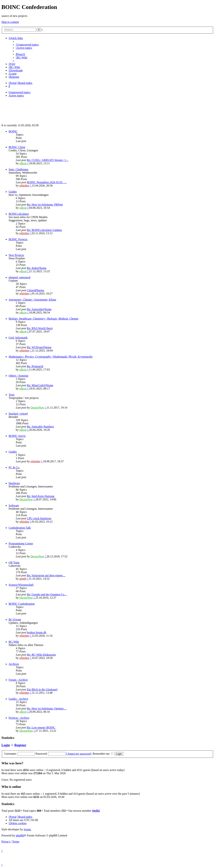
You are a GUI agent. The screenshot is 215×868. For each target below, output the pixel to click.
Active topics (16, 95)
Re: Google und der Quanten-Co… (47, 594)
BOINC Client (17, 147)
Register (20, 745)
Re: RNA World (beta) (40, 328)
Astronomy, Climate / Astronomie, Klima (32, 300)
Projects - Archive (19, 718)
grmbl (23, 579)
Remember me (103, 754)
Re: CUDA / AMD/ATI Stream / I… (48, 160)
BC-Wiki (14, 642)
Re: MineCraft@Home (40, 385)
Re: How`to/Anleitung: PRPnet (45, 205)
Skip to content (10, 22)
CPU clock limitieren (39, 518)
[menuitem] (27, 45)
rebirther (24, 186)
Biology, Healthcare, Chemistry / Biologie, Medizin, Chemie (43, 319)
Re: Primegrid (35, 366)
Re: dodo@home (37, 268)
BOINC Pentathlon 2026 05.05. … (47, 182)
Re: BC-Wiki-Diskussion (41, 655)
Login (6, 745)
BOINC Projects (18, 239)
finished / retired (18, 414)
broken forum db (37, 632)
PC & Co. (14, 467)
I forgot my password (78, 754)
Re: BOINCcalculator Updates (44, 230)
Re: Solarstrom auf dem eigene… (46, 575)
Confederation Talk (20, 528)
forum (27, 829)
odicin (23, 163)
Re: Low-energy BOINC (41, 727)
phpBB (20, 835)
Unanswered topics (20, 92)
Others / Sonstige (18, 376)
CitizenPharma (35, 290)
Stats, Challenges (18, 169)
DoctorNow (37, 408)
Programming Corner (21, 543)
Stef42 (96, 811)
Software (14, 505)
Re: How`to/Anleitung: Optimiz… (47, 708)
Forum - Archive (18, 680)
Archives (14, 664)
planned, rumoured (19, 277)
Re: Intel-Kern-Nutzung (41, 496)
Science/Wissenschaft (21, 585)
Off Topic (14, 562)
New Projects (16, 255)
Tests (12, 395)
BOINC (13, 131)
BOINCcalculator (19, 214)
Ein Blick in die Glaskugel (42, 689)
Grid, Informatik (18, 338)
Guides (13, 192)
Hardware (14, 483)
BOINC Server (17, 436)
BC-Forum (15, 620)
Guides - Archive (18, 699)
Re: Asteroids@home (39, 309)
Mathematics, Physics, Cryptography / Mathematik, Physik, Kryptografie (51, 357)
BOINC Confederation (22, 604)
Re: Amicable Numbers (40, 427)
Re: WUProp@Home (39, 347)
